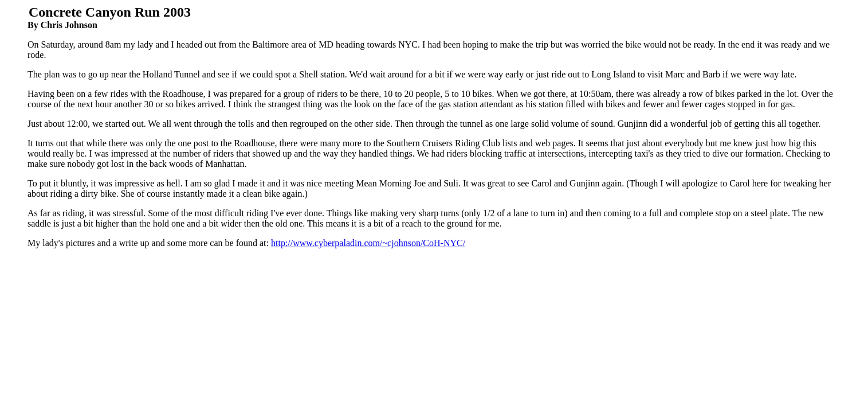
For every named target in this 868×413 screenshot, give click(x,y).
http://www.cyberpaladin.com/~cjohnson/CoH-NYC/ (368, 243)
